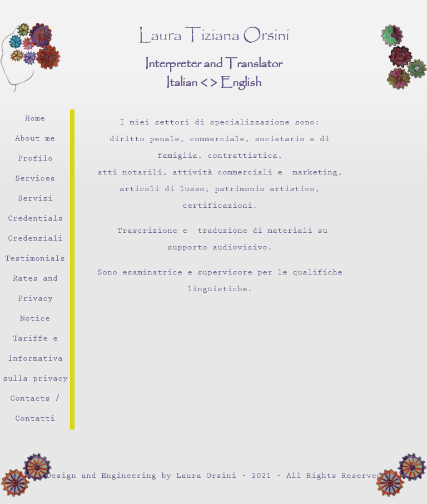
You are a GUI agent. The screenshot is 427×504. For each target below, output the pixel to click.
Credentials (35, 219)
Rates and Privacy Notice (35, 299)
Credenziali (35, 239)
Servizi (35, 199)
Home (35, 119)
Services (35, 179)
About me (35, 139)
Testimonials (35, 259)
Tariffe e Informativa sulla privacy (35, 359)
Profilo (35, 159)
